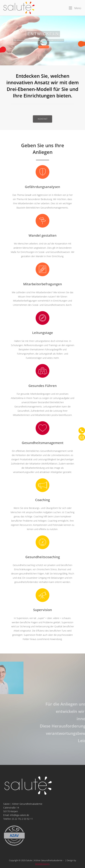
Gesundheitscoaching (43, 557)
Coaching (42, 500)
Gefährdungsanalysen (42, 187)
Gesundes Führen (43, 386)
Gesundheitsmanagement (43, 443)
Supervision (43, 610)
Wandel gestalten (43, 235)
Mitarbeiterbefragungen (43, 284)
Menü (75, 8)
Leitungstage (43, 333)
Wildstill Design (42, 864)
